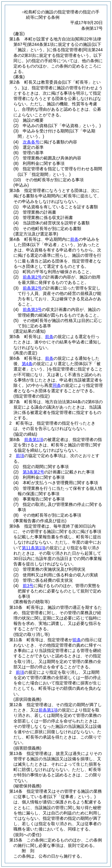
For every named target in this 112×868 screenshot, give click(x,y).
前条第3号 (32, 309)
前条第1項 (34, 440)
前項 (20, 456)
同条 (57, 385)
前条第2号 (32, 277)
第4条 (27, 364)
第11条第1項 (34, 548)
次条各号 (31, 142)
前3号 (28, 586)
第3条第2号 (33, 472)
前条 (74, 239)
